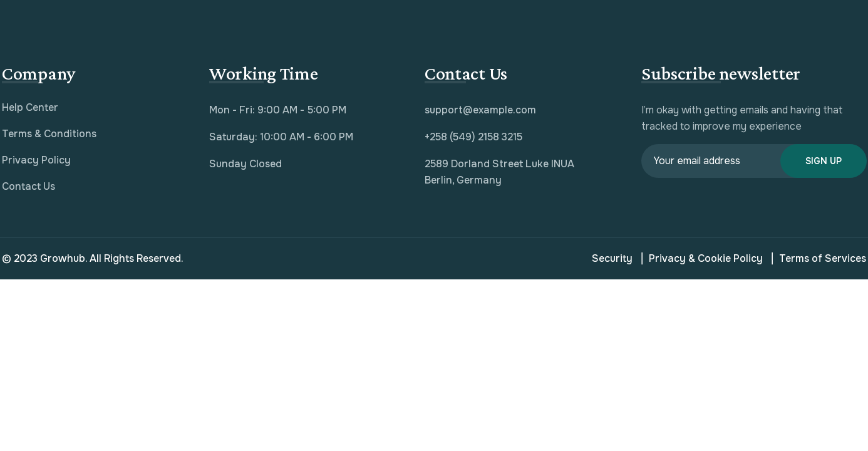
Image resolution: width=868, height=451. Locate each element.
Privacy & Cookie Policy (702, 259)
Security (612, 258)
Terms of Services (819, 259)
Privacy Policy (36, 160)
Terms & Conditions (49, 134)
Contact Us (28, 186)
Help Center (30, 107)
